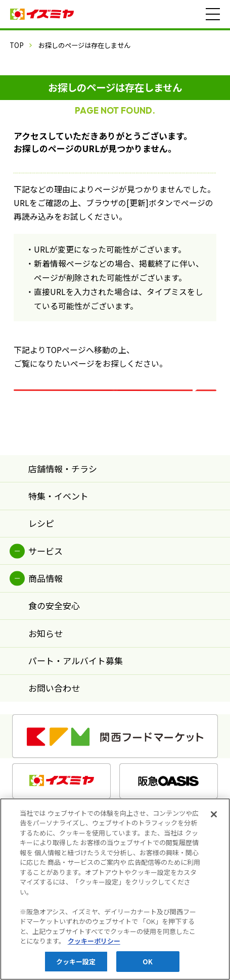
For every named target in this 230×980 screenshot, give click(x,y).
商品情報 (45, 602)
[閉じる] (214, 819)
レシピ (41, 547)
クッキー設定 (76, 967)
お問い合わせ (54, 712)
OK (148, 967)
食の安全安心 (54, 630)
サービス (45, 575)
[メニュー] (213, 14)
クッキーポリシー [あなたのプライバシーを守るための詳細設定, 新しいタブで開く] (94, 946)
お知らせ (45, 657)
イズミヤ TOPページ (115, 399)
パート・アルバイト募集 (76, 684)
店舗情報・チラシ (63, 492)
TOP (17, 45)
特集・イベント (58, 520)
